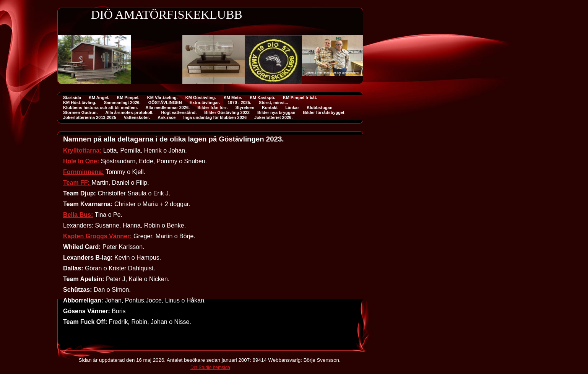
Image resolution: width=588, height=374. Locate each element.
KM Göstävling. (201, 98)
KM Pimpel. (128, 98)
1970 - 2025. (239, 102)
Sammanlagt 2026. (122, 102)
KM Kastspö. (262, 98)
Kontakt (270, 107)
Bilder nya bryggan (276, 112)
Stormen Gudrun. (80, 112)
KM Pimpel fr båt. (300, 98)
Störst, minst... (273, 102)
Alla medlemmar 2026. (168, 107)
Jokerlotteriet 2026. (273, 117)
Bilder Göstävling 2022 (227, 112)
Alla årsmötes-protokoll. (129, 112)
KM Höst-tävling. (80, 102)
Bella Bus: (78, 215)
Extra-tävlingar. (205, 102)
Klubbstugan (319, 107)
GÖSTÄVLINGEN (165, 102)
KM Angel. (99, 98)
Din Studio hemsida (210, 367)
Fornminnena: (84, 172)
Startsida (72, 98)
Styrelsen (245, 107)
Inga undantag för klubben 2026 (215, 117)
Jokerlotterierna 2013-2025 (90, 117)
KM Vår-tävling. (162, 98)
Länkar (292, 107)
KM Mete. (233, 98)
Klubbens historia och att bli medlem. (101, 107)
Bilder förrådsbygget (324, 112)
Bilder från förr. (212, 107)
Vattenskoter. (137, 117)
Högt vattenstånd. (179, 112)
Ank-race (166, 117)
